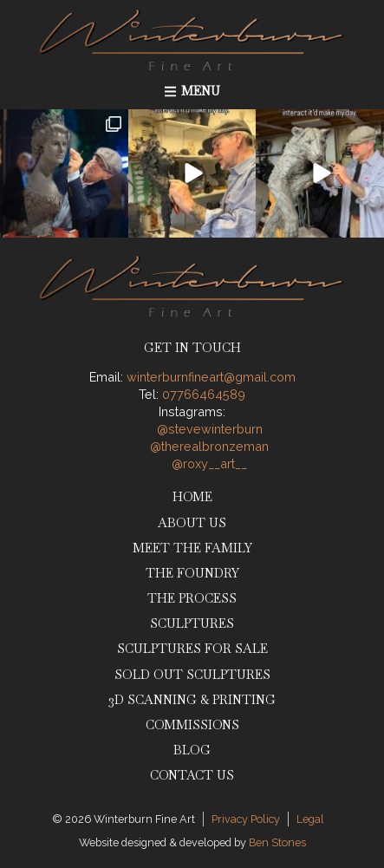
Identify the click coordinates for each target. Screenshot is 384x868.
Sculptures (192, 623)
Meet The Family (192, 548)
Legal (310, 819)
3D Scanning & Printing (192, 700)
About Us (192, 523)
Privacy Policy (246, 819)
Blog (192, 750)
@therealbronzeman (209, 446)
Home (192, 497)
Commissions (192, 725)
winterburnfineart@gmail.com (211, 377)
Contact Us (192, 775)
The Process (192, 598)
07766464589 (204, 394)
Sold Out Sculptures (192, 675)
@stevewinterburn (210, 429)
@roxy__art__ (209, 463)
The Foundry (192, 573)
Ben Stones (277, 842)
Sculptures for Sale (192, 649)
